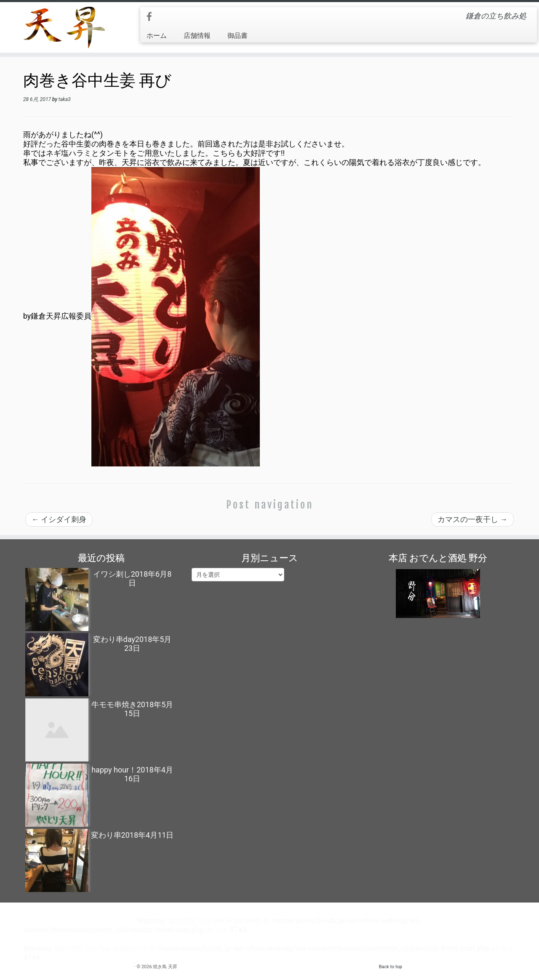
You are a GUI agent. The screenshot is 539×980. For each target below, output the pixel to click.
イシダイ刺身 (59, 519)
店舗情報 (197, 36)
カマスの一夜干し (472, 519)
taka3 (65, 99)
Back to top (391, 967)
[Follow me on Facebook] (152, 17)
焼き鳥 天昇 (165, 967)
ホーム (157, 36)
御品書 (237, 36)
